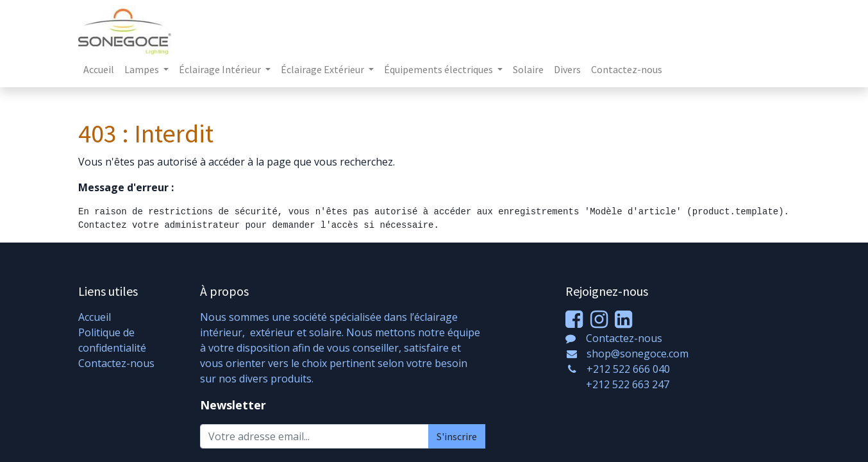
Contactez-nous (116, 363)
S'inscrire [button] (457, 436)
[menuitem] (99, 69)
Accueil (95, 317)
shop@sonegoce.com (638, 354)
